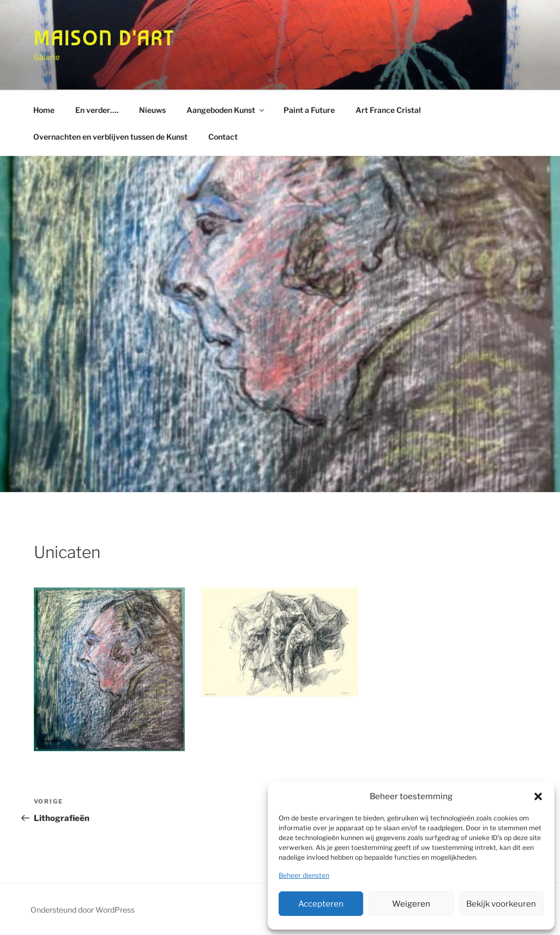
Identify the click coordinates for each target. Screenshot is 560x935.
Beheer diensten (304, 875)
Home (44, 110)
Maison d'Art (104, 38)
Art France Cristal (388, 110)
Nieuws (152, 110)
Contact (223, 137)
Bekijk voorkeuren (501, 904)
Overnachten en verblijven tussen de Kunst (110, 137)
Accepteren (321, 904)
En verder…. (97, 110)
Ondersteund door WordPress (83, 910)
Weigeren (411, 904)
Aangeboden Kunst (226, 110)
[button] (538, 796)
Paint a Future (309, 110)
